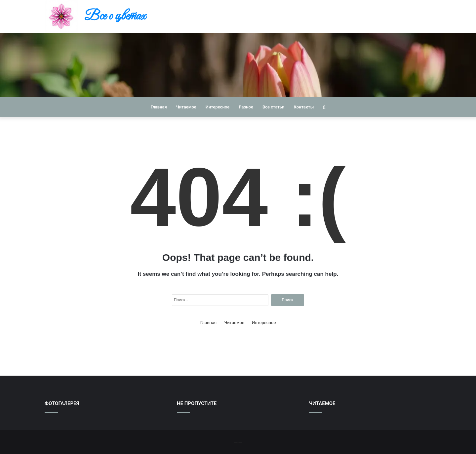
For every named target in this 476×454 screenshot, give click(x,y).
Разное (246, 107)
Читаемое (186, 107)
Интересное (218, 107)
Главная (159, 107)
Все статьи (274, 107)
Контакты (304, 107)
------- (238, 442)
